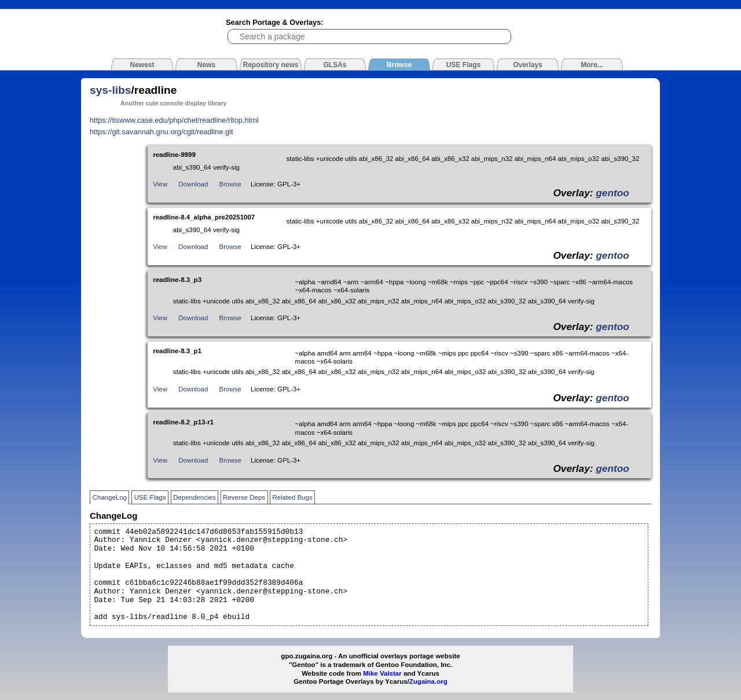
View (160, 184)
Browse (230, 184)
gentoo (612, 193)
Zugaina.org (428, 681)
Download (193, 184)
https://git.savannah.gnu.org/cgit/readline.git (162, 132)
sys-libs (110, 90)
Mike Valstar (382, 673)
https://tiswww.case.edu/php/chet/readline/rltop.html (174, 120)
